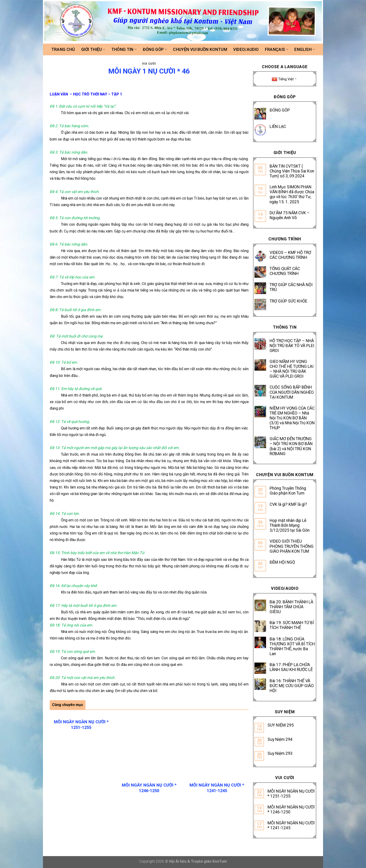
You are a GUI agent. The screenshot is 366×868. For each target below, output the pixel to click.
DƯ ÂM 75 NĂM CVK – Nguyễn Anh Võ (290, 215)
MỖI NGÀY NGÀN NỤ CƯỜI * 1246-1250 (291, 810)
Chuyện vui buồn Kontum (200, 49)
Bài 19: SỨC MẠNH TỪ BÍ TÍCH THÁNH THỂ (292, 625)
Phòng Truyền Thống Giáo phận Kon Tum (288, 491)
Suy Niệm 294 (280, 739)
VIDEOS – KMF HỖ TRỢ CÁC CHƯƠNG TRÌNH (290, 255)
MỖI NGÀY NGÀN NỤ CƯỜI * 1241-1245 (291, 825)
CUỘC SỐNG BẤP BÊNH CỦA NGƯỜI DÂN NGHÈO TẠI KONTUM (292, 392)
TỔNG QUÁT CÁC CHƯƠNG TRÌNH (285, 271)
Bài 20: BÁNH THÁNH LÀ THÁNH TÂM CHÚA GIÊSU (291, 607)
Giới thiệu (93, 49)
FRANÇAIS (277, 49)
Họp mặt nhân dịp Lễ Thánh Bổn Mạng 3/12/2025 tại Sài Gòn (290, 525)
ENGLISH (304, 49)
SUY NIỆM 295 (281, 725)
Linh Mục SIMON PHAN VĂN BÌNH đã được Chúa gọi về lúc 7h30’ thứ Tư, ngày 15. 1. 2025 (292, 194)
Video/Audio (246, 49)
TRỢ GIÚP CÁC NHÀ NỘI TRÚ (291, 287)
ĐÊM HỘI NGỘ (282, 562)
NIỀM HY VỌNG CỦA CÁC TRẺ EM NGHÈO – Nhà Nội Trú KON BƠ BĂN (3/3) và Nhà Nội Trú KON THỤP (292, 418)
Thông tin (124, 49)
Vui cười (149, 64)
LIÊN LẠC (278, 127)
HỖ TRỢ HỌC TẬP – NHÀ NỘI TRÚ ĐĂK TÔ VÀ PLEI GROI (292, 346)
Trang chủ (63, 49)
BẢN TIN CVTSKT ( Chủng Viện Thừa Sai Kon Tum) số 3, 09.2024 (292, 171)
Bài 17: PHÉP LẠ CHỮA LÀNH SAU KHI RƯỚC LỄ (291, 667)
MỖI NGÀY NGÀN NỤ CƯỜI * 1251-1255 (291, 794)
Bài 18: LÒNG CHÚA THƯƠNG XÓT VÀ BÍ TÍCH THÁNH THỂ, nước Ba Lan (292, 646)
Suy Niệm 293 (280, 753)
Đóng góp (155, 49)
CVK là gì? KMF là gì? (288, 504)
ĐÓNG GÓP (280, 110)
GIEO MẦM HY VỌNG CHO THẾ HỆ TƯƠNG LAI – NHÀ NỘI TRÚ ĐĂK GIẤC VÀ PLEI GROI (292, 369)
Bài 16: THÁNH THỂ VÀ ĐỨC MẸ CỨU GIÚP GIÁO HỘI (292, 686)
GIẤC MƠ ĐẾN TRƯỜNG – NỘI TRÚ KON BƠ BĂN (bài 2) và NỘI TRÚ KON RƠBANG (291, 446)
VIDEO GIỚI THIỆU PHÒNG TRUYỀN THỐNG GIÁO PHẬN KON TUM (292, 546)
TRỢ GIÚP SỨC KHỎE (288, 301)
